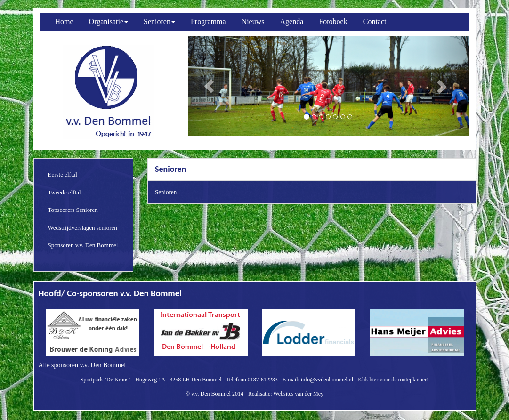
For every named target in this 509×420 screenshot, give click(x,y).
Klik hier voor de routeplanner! (393, 380)
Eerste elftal (63, 174)
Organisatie (109, 21)
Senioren (159, 21)
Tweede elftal (65, 192)
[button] (209, 86)
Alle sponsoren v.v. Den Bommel (82, 365)
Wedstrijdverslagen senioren (83, 228)
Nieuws (253, 21)
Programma (208, 21)
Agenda (292, 21)
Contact (375, 21)
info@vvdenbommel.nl (327, 380)
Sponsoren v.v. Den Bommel (83, 245)
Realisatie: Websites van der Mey (286, 394)
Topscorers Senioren (73, 210)
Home (64, 21)
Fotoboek (333, 21)
